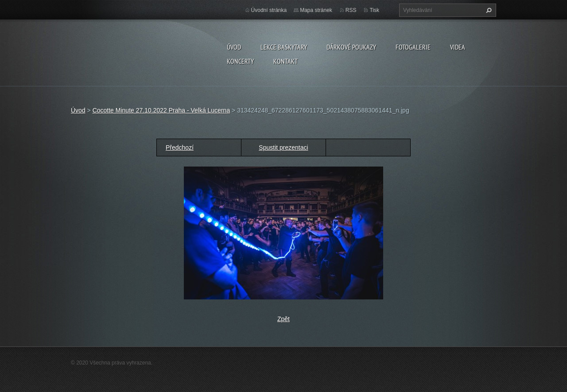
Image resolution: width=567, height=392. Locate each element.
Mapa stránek (316, 10)
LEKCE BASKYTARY (284, 47)
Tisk (374, 10)
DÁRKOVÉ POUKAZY (351, 47)
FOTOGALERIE (413, 47)
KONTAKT (285, 61)
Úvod (234, 47)
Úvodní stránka (269, 10)
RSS (351, 10)
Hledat (488, 10)
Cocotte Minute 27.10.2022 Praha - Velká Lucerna (161, 110)
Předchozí (180, 147)
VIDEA (458, 47)
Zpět (283, 319)
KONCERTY (240, 61)
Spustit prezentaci (283, 147)
